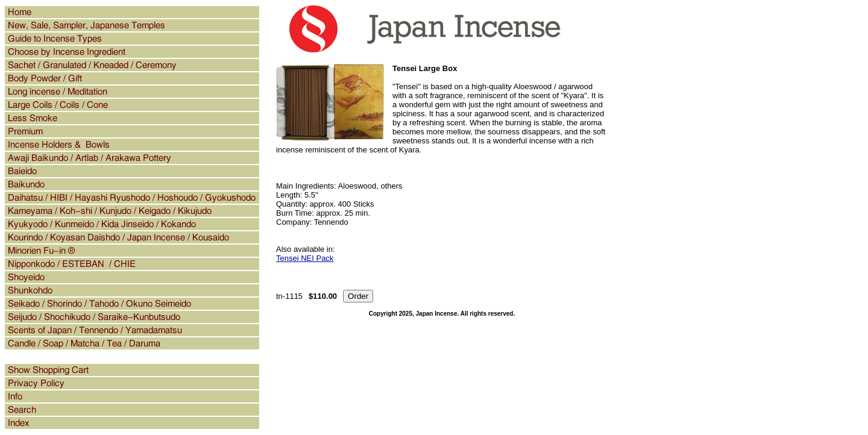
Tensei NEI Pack (305, 258)
